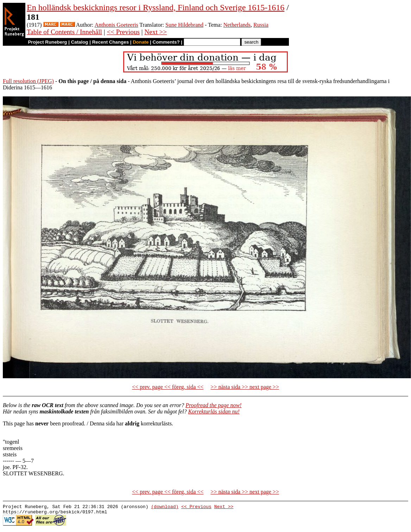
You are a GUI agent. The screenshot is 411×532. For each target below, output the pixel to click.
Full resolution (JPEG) (28, 81)
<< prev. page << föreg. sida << (168, 387)
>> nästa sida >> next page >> (245, 387)
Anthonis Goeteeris (116, 25)
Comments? (166, 42)
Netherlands (237, 25)
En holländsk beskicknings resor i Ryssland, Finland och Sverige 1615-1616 (156, 7)
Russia (261, 25)
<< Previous (123, 32)
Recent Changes (110, 42)
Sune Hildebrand (184, 25)
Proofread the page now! (213, 405)
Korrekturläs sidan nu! (214, 411)
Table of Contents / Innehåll (64, 32)
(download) (165, 507)
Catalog (80, 42)
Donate (141, 42)
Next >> (156, 32)
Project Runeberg (47, 42)
